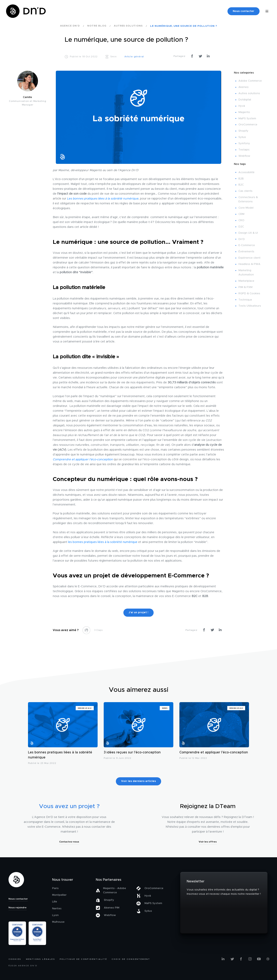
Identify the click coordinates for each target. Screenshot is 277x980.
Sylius (242, 137)
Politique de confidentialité (83, 959)
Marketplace (246, 281)
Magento (244, 112)
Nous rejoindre (18, 907)
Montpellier (59, 895)
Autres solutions (249, 93)
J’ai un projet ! (138, 613)
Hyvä (242, 106)
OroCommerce (248, 125)
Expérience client (249, 258)
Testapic (244, 150)
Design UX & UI (248, 233)
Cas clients (245, 191)
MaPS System (247, 119)
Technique (245, 300)
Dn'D (242, 239)
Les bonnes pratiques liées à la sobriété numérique (60, 755)
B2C (241, 185)
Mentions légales (40, 959)
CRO (241, 220)
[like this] (86, 630)
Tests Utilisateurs (250, 306)
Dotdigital (245, 100)
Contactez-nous (69, 842)
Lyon (55, 915)
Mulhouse (58, 922)
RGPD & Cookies (249, 294)
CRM (241, 214)
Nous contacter (244, 11)
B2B (241, 179)
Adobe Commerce (250, 81)
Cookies (15, 959)
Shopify (243, 131)
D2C (241, 227)
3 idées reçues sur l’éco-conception (132, 752)
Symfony (244, 143)
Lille (55, 902)
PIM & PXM (245, 287)
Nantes (57, 909)
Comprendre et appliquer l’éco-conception (214, 752)
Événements (246, 252)
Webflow (244, 156)
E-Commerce (247, 245)
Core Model (246, 208)
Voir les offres (208, 842)
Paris (55, 888)
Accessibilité (246, 172)
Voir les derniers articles (138, 781)
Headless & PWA (249, 264)
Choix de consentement (131, 959)
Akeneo (244, 87)
